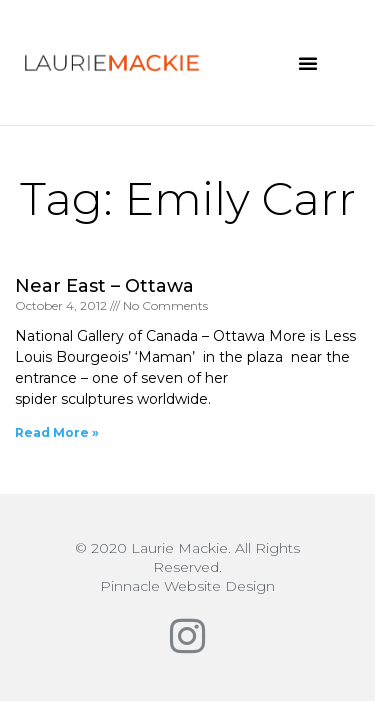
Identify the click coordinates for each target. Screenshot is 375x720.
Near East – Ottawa (104, 286)
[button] (308, 63)
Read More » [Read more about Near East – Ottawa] (57, 432)
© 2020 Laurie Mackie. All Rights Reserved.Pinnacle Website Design (187, 567)
